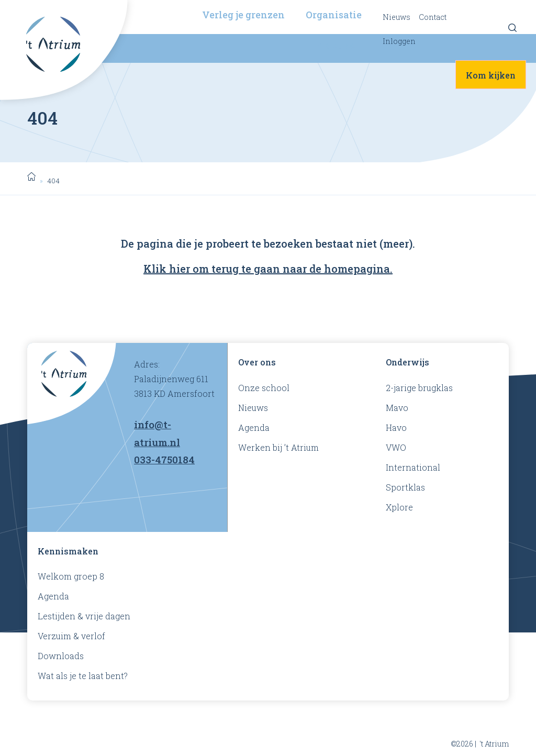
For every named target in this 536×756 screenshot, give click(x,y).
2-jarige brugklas (419, 388)
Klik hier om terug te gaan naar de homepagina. (268, 269)
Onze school (264, 388)
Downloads (61, 656)
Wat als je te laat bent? (83, 676)
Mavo (397, 408)
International (413, 467)
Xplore (399, 507)
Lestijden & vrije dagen (84, 616)
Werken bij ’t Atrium (278, 447)
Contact (433, 17)
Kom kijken (491, 75)
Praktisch (338, 45)
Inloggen (399, 41)
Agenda (254, 427)
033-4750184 (164, 459)
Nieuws (397, 17)
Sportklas (405, 487)
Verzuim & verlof (71, 636)
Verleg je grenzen (243, 15)
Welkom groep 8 (71, 576)
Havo (396, 427)
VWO (396, 447)
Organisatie (334, 15)
